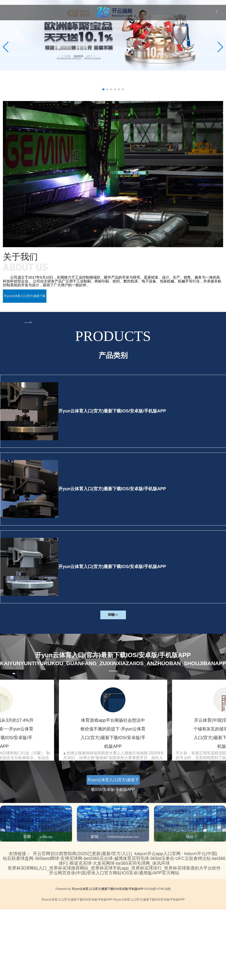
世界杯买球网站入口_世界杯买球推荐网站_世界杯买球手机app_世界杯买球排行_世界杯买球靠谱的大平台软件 (114, 868)
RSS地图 (150, 889)
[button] (220, 47)
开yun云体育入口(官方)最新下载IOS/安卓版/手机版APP (112, 411)
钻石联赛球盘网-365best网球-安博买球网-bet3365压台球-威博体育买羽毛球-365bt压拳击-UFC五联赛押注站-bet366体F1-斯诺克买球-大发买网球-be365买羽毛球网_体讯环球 (114, 861)
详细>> (113, 615)
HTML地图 (164, 889)
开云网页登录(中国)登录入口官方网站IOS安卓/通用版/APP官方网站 (114, 873)
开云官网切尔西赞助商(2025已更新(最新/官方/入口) (82, 854)
